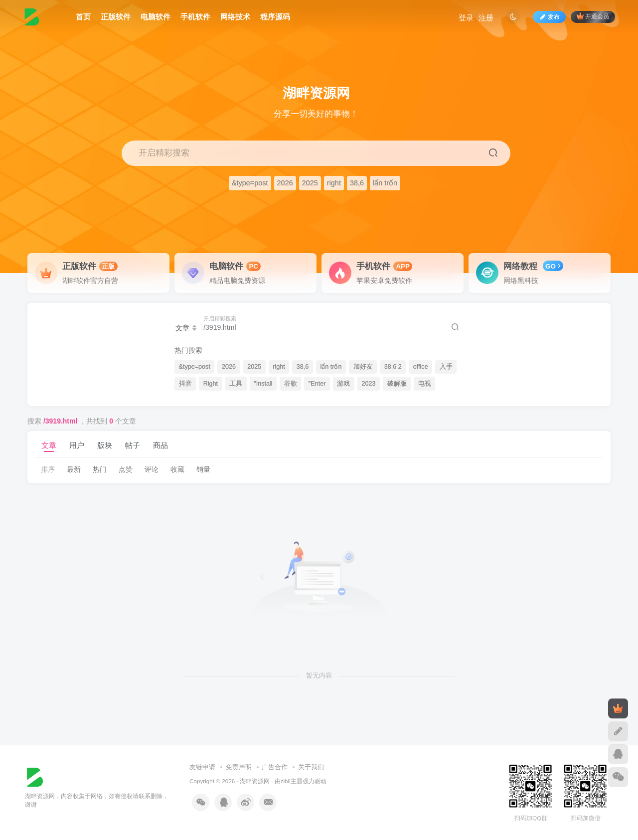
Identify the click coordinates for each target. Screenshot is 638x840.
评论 (152, 469)
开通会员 (593, 16)
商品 (160, 445)
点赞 (126, 469)
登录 (466, 18)
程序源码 (275, 17)
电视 (425, 384)
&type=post (250, 183)
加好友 (363, 367)
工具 (236, 384)
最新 (74, 469)
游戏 (343, 384)
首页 (83, 17)
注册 (486, 18)
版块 (105, 445)
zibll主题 (292, 781)
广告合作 (275, 767)
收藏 (177, 469)
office (421, 367)
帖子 (133, 445)
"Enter (317, 384)
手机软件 (195, 17)
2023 (369, 384)
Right (211, 384)
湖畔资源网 (255, 781)
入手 (446, 367)
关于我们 (311, 767)
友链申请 (202, 767)
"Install (263, 384)
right (334, 183)
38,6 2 (393, 367)
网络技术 (235, 17)
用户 (77, 445)
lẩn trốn (385, 183)
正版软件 (116, 17)
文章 (49, 445)
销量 (203, 469)
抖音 (185, 384)
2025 (310, 183)
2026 (285, 183)
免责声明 (239, 767)
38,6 (357, 183)
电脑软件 (156, 17)
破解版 (397, 384)
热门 (100, 469)
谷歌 (291, 384)
